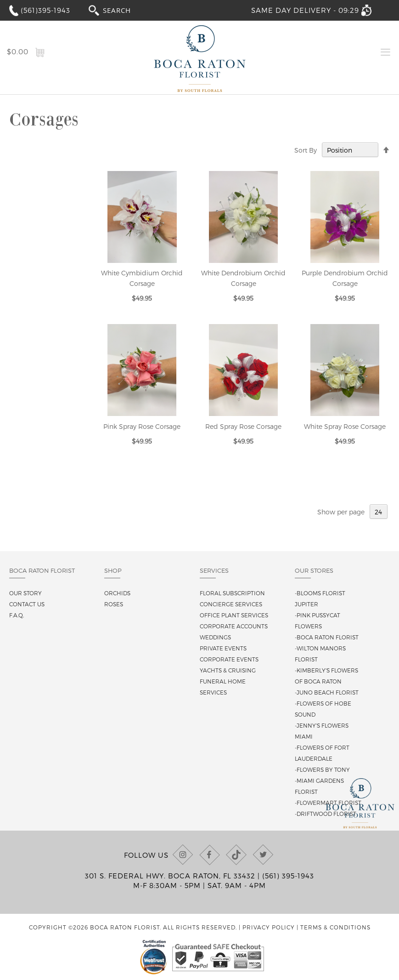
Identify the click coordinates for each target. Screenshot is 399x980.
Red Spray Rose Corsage (243, 426)
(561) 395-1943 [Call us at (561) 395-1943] (288, 876)
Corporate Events (229, 659)
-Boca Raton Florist (327, 637)
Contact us (27, 604)
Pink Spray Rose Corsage (142, 426)
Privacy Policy (269, 927)
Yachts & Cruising (228, 670)
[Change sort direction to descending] (386, 150)
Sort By (306, 150)
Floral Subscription (232, 593)
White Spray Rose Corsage (345, 426)
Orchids (117, 593)
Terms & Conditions (335, 927)
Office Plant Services (234, 615)
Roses (114, 604)
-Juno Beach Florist (327, 692)
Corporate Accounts (234, 626)
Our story (25, 593)
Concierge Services (231, 604)
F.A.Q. (17, 615)
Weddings (215, 637)
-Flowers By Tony (322, 769)
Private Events (223, 648)
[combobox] (125, 10)
